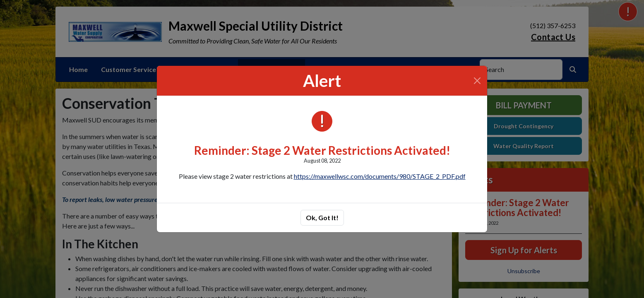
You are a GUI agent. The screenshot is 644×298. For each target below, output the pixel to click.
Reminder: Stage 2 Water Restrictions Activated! (322, 150)
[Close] (477, 81)
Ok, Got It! (322, 217)
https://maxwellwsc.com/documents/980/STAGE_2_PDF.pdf (380, 176)
